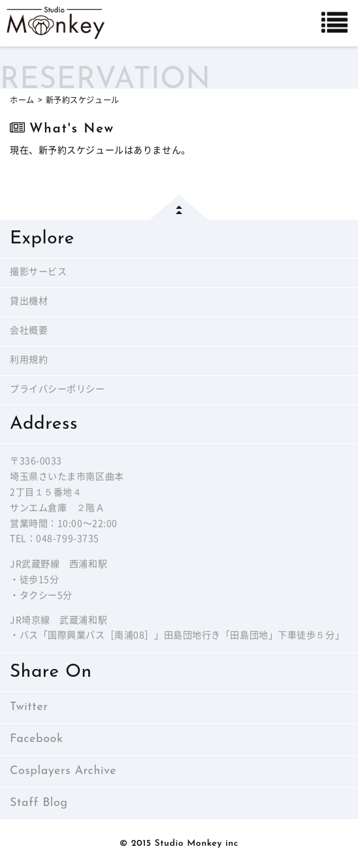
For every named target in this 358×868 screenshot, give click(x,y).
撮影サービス (38, 272)
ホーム (22, 100)
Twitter (29, 707)
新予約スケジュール (83, 100)
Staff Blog (39, 803)
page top (179, 207)
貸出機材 (29, 302)
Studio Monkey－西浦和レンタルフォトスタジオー (56, 23)
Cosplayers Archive (63, 771)
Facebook (36, 739)
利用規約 (29, 361)
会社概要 (29, 331)
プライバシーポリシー (57, 390)
